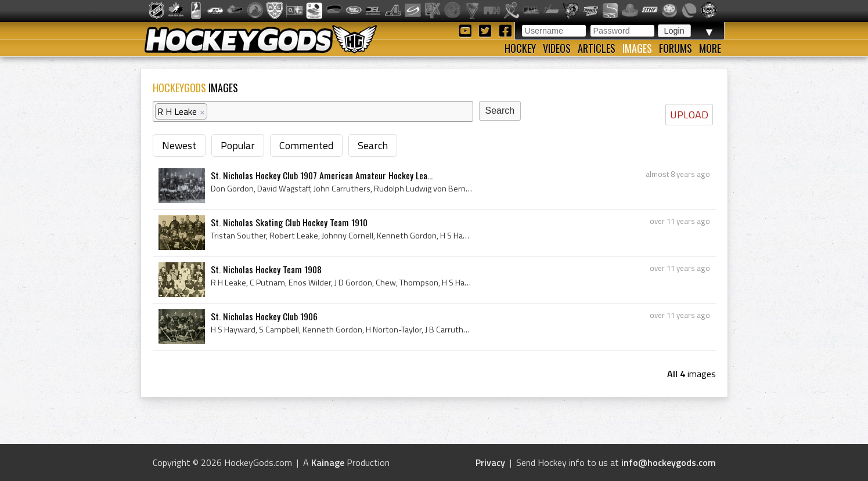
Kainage (328, 462)
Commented (306, 145)
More (710, 48)
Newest (179, 145)
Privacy (490, 462)
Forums (676, 48)
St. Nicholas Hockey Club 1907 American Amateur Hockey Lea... (322, 175)
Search (373, 145)
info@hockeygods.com (669, 462)
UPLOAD (689, 115)
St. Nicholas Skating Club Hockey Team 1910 (289, 222)
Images (637, 48)
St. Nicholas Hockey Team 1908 (266, 269)
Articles (597, 48)
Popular (238, 145)
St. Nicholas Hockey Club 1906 (264, 316)
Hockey (520, 48)
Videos (557, 48)
